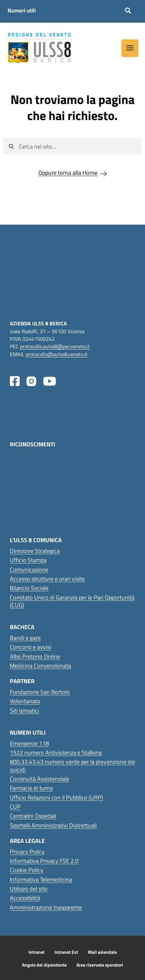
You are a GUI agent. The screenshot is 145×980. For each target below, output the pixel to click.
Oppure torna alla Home (68, 173)
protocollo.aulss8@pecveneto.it (55, 346)
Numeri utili (22, 10)
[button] (128, 10)
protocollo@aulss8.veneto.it (57, 354)
